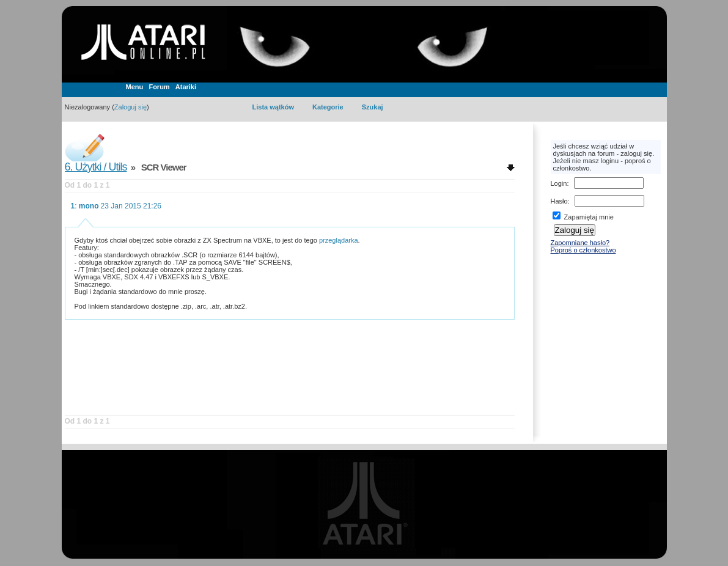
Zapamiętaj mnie (583, 217)
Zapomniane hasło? (580, 243)
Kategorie (328, 107)
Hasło (559, 201)
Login (559, 183)
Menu (135, 87)
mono (89, 206)
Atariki (186, 87)
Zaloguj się (131, 107)
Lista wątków (273, 107)
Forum (159, 87)
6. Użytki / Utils (96, 167)
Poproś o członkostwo (583, 250)
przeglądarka (339, 240)
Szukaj (373, 107)
